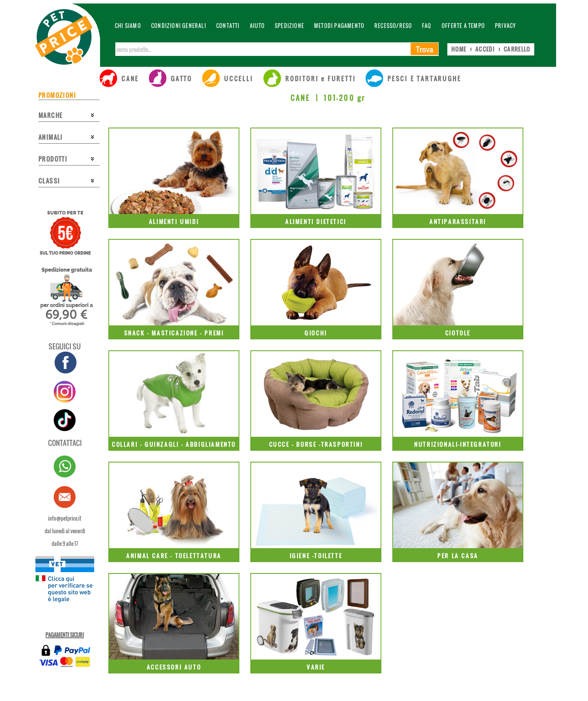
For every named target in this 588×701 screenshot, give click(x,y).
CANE (301, 98)
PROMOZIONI (57, 95)
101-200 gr (344, 98)
